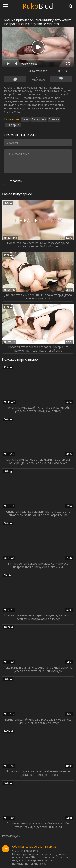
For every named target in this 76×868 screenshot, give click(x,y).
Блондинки (39, 119)
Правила (51, 847)
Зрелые (54, 119)
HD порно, (13, 125)
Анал (25, 119)
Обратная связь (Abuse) (28, 847)
